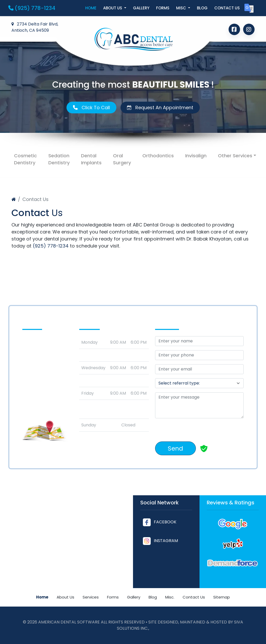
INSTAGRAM (160, 541)
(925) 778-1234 (32, 8)
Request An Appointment (160, 108)
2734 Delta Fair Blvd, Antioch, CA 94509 (35, 27)
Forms (163, 8)
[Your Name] (199, 341)
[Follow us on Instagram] (249, 29)
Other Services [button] (235, 156)
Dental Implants (91, 159)
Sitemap (222, 597)
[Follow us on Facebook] (234, 29)
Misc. (170, 597)
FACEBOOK (160, 522)
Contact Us (194, 597)
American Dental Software (69, 622)
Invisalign (196, 156)
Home (91, 8)
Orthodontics (158, 156)
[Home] (14, 199)
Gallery (141, 8)
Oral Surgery (122, 159)
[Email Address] (199, 369)
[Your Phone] (199, 355)
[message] (199, 405)
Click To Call (91, 108)
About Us (65, 597)
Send (175, 448)
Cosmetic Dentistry (25, 159)
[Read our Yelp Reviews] (233, 544)
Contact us (227, 8)
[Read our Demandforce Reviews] (233, 563)
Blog (202, 8)
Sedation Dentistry (59, 159)
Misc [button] (182, 8)
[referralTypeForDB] (199, 383)
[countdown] (233, 424)
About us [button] (113, 8)
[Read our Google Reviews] (233, 524)
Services (91, 597)
